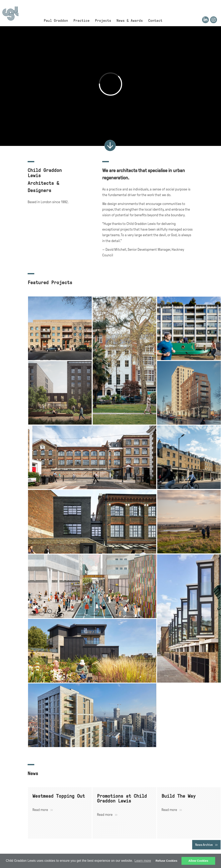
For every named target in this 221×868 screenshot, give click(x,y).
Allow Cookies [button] (198, 861)
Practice (81, 21)
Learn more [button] (143, 861)
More (110, 146)
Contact (155, 21)
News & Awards (130, 21)
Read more (40, 810)
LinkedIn (205, 20)
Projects (103, 21)
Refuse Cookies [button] (167, 861)
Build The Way (179, 796)
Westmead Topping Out (59, 796)
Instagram (214, 20)
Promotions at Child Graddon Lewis (122, 798)
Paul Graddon (56, 21)
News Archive (204, 845)
